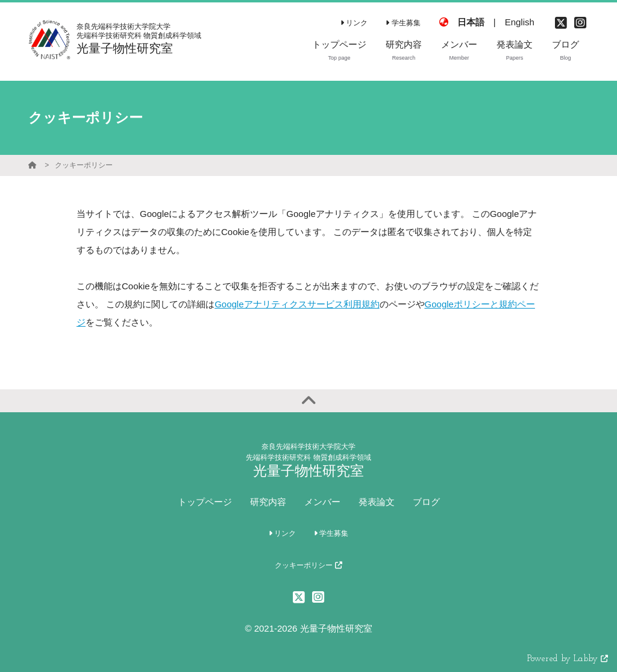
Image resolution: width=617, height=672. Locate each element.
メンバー (322, 502)
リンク (354, 23)
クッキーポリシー (84, 165)
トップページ (205, 502)
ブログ (426, 502)
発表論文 (377, 502)
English (520, 22)
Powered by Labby (568, 659)
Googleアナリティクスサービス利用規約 (297, 304)
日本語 (471, 22)
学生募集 (403, 23)
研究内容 (268, 502)
